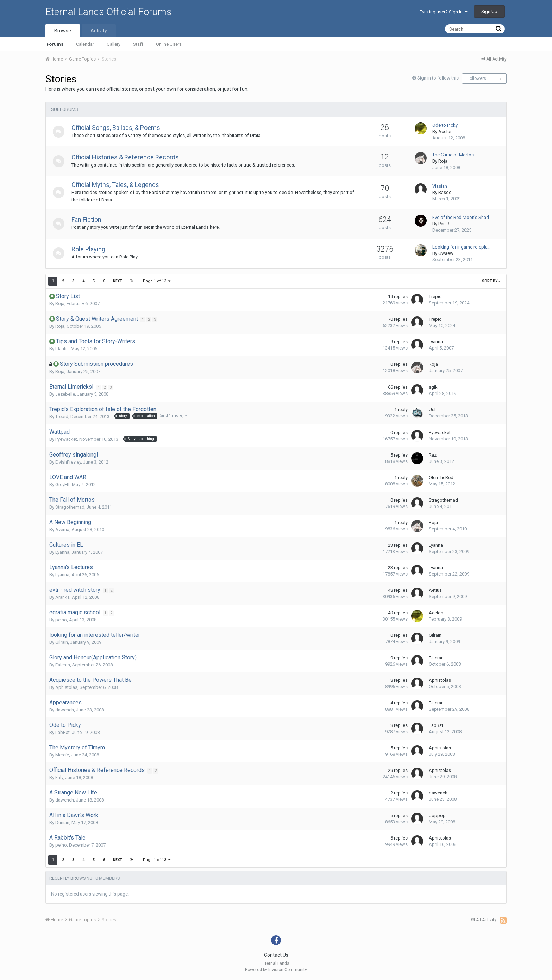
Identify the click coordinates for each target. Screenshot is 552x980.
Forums (55, 44)
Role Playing (91, 249)
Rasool (446, 192)
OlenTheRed (441, 478)
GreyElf (62, 485)
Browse (63, 31)
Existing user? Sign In (444, 12)
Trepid (435, 297)
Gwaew (446, 253)
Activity (99, 31)
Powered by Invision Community (276, 970)
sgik (433, 387)
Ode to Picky (445, 125)
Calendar (85, 44)
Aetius (435, 590)
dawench (65, 710)
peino (61, 620)
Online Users (169, 44)
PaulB (444, 224)
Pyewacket (66, 439)
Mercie (62, 755)
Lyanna (436, 342)
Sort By (491, 281)
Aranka (62, 597)
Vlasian (440, 186)
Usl (432, 410)
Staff (138, 44)
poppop (437, 815)
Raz (433, 455)
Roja (443, 161)
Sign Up (489, 11)
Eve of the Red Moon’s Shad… (462, 217)
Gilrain (62, 642)
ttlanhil (62, 349)
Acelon (446, 131)
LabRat (62, 732)
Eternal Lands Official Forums (108, 12)
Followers (477, 78)
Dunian (62, 822)
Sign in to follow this (438, 78)
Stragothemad (70, 507)
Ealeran (63, 665)
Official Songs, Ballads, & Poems (118, 128)
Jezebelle (65, 394)
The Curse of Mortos (453, 155)
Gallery (114, 44)
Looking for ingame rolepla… (462, 247)
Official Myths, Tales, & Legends (118, 185)
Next (118, 281)
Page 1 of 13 (157, 281)
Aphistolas (66, 687)
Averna (62, 530)
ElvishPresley (68, 462)
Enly (59, 777)
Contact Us (276, 955)
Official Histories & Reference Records (128, 157)
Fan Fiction (89, 219)
